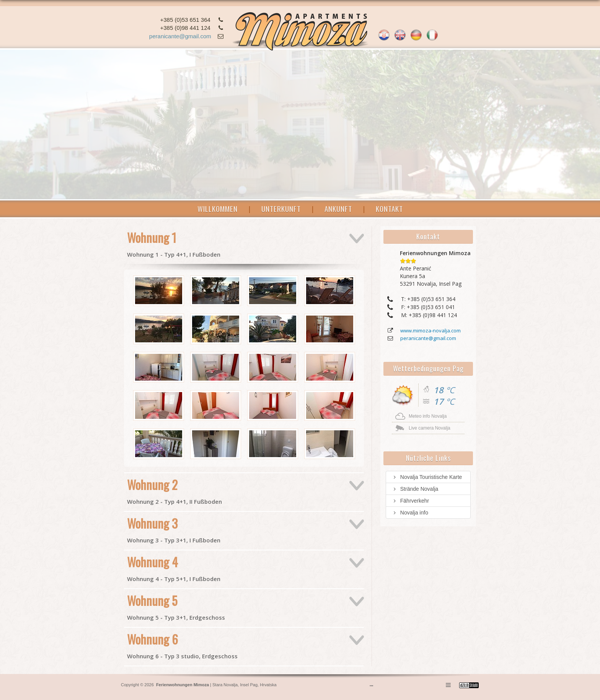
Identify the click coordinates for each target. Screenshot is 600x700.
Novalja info (410, 513)
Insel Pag (249, 685)
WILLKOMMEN (218, 208)
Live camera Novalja (430, 428)
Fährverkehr (410, 501)
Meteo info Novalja (428, 416)
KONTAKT (389, 208)
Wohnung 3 (174, 529)
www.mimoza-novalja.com (430, 330)
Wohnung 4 (174, 568)
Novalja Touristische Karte (427, 477)
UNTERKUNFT (281, 208)
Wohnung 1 (174, 243)
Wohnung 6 (182, 645)
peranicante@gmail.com (180, 36)
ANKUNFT (338, 208)
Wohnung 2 (174, 490)
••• (371, 686)
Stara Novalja (224, 685)
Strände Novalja (415, 489)
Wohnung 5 (176, 606)
